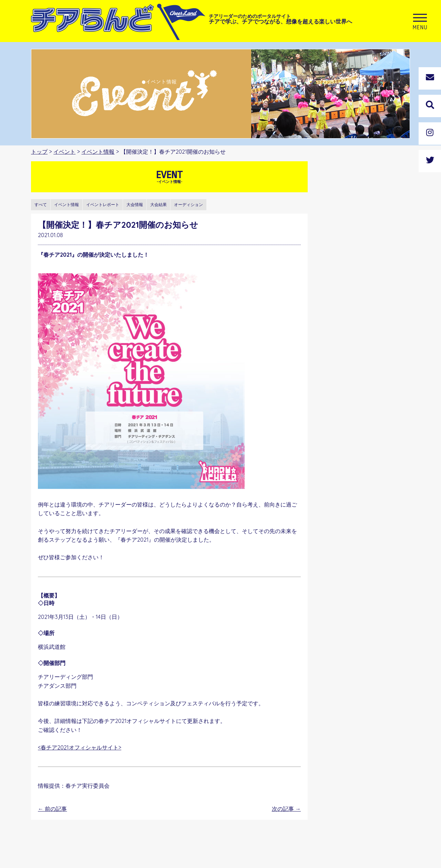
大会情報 (135, 205)
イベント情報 (98, 152)
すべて (41, 205)
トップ (39, 152)
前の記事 (52, 809)
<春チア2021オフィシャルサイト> (80, 747)
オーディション (188, 205)
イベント (64, 152)
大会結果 (158, 205)
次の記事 (286, 809)
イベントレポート (103, 205)
